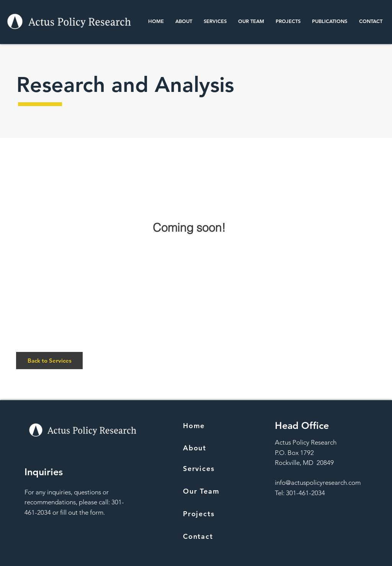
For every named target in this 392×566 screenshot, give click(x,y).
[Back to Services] (49, 361)
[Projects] (218, 514)
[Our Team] (218, 491)
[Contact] (218, 536)
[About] (218, 448)
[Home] (218, 425)
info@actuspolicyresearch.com (318, 483)
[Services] (218, 468)
